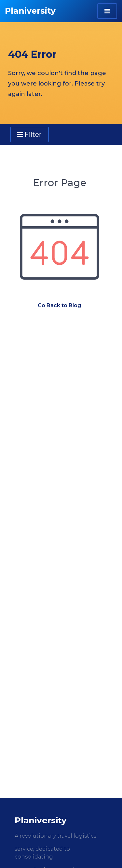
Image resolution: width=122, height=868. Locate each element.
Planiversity (30, 11)
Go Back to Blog (59, 305)
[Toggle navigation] (107, 11)
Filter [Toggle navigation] (29, 134)
